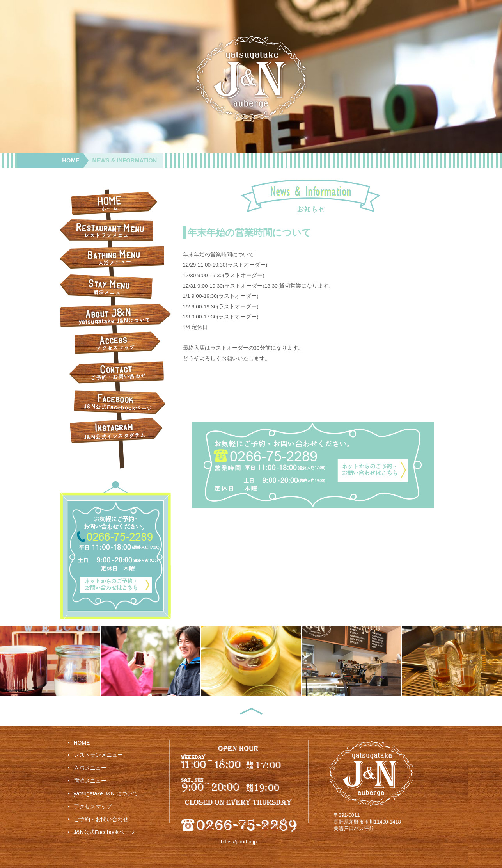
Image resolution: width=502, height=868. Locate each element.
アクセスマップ (93, 806)
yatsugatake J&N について (106, 793)
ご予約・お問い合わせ (101, 819)
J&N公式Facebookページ (105, 832)
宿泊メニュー (90, 781)
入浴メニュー (90, 768)
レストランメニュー (98, 755)
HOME (71, 160)
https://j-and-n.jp (239, 842)
